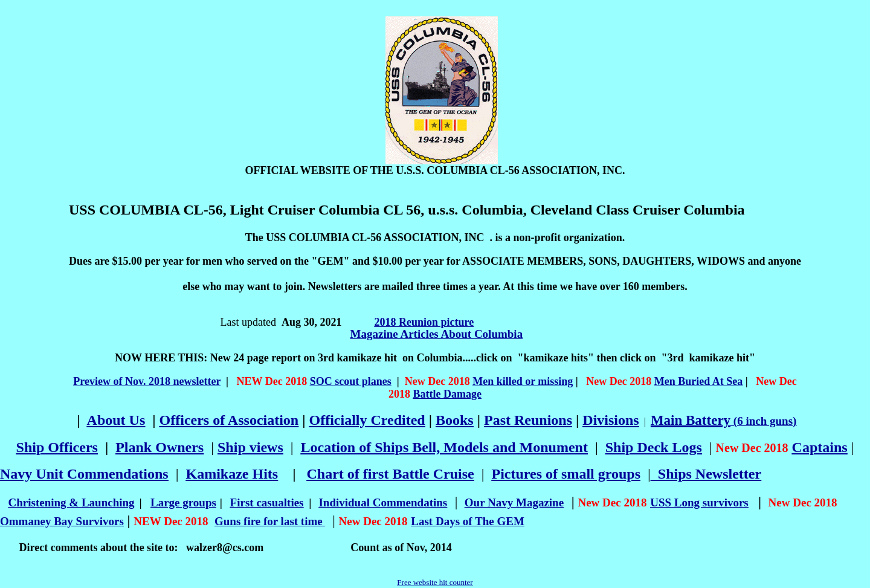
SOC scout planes (351, 381)
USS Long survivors (699, 502)
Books (455, 420)
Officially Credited (367, 420)
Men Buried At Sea (699, 381)
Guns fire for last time (269, 521)
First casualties (267, 502)
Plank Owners (159, 447)
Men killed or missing (523, 381)
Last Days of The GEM (468, 521)
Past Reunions (528, 420)
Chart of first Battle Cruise (390, 474)
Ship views (250, 447)
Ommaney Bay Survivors (62, 521)
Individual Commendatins (383, 502)
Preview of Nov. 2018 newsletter (147, 381)
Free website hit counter (435, 582)
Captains (820, 447)
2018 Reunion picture (424, 322)
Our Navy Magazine (514, 502)
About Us (116, 420)
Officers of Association (229, 420)
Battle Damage (447, 394)
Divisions (611, 420)
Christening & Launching (72, 502)
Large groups (183, 502)
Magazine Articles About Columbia (437, 334)
